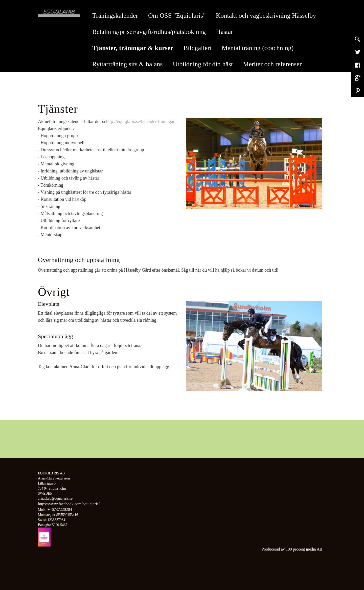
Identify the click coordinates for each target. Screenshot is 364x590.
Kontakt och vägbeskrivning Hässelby (266, 16)
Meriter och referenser (272, 64)
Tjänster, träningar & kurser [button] (135, 48)
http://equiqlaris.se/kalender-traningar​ (140, 121)
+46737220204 (60, 509)
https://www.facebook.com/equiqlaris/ (69, 504)
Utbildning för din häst (203, 64)
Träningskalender (115, 16)
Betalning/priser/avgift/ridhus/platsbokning (149, 32)
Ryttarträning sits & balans (127, 64)
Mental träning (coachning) (258, 48)
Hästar (224, 32)
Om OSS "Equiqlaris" (177, 16)
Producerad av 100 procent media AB (292, 549)
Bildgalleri (198, 48)
